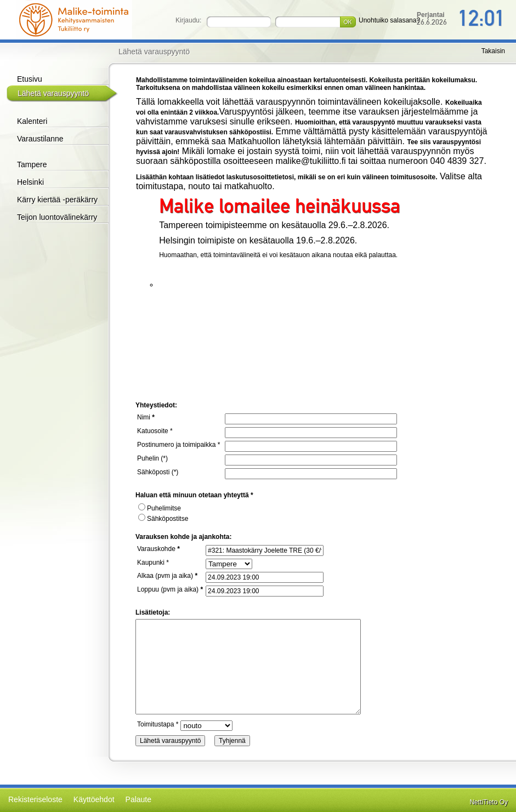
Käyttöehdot (94, 799)
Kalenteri (32, 121)
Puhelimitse (160, 508)
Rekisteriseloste (35, 799)
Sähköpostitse (163, 519)
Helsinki (30, 182)
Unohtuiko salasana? (389, 20)
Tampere (32, 164)
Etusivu (30, 79)
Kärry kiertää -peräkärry (57, 200)
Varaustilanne (40, 139)
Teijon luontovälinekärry (57, 217)
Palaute (138, 799)
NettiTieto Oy (489, 802)
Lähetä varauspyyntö (53, 93)
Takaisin (493, 51)
